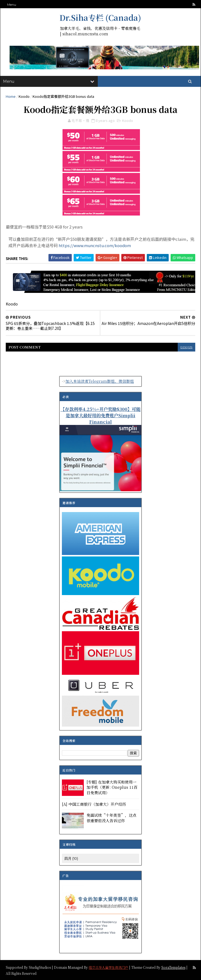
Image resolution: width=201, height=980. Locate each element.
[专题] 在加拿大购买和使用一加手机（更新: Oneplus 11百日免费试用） (112, 787)
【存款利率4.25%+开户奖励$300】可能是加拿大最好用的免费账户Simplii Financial (100, 415)
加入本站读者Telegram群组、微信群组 (100, 381)
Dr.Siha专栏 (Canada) (100, 18)
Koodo (24, 96)
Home (11, 96)
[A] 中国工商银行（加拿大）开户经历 (94, 804)
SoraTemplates (173, 967)
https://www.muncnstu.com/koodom (95, 245)
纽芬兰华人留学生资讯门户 (108, 967)
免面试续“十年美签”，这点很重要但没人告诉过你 (111, 818)
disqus (186, 347)
